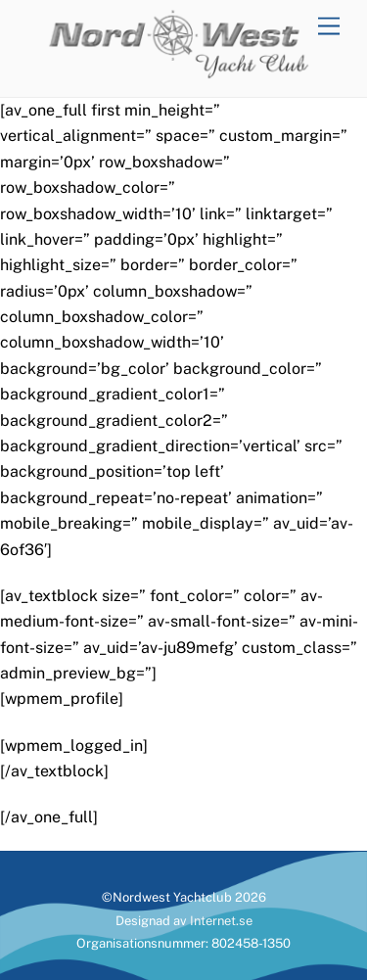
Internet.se (221, 921)
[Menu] (329, 27)
